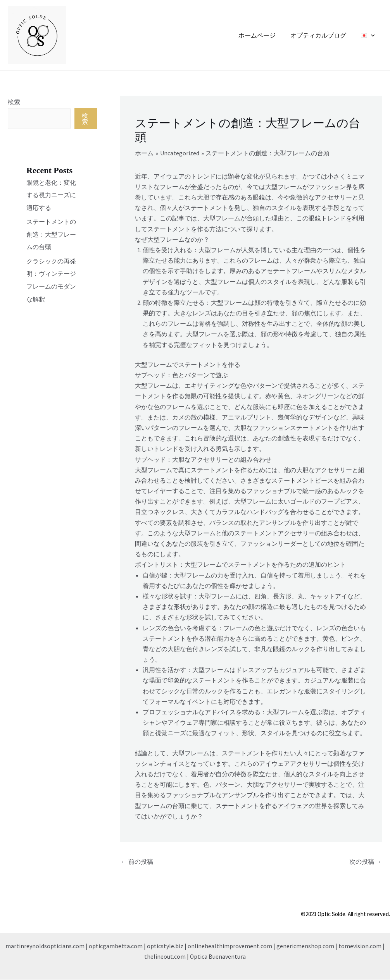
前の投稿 (137, 862)
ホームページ (263, 35)
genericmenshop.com (305, 946)
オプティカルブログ (322, 35)
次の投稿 (365, 862)
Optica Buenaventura (218, 957)
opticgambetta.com (116, 946)
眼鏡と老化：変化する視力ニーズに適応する (51, 195)
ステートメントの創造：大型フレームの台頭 (51, 234)
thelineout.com (165, 957)
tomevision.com (360, 946)
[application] (372, 35)
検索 (14, 102)
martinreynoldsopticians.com (45, 946)
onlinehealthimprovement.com (230, 946)
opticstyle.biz (165, 946)
